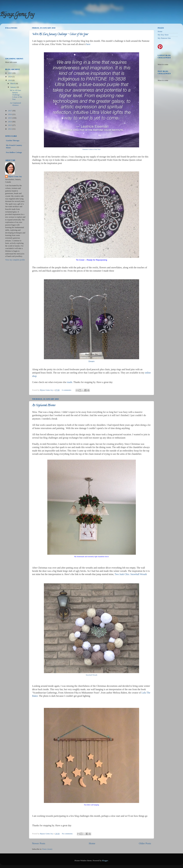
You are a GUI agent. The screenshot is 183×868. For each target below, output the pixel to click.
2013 (10, 125)
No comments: (68, 834)
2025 (10, 73)
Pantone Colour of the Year (91, 149)
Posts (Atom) (47, 849)
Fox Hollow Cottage (14, 152)
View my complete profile (15, 260)
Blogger (105, 861)
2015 (10, 118)
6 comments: (67, 390)
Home (92, 843)
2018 (10, 80)
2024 (10, 77)
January (14, 87)
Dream (91, 361)
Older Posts (145, 843)
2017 (10, 111)
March (13, 83)
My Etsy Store (163, 35)
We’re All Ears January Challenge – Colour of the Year (60, 34)
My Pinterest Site (164, 38)
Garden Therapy (13, 141)
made (70, 382)
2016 (10, 114)
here (88, 44)
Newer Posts (39, 843)
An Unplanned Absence (44, 406)
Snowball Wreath (92, 675)
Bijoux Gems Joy (17, 15)
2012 (10, 129)
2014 (10, 122)
